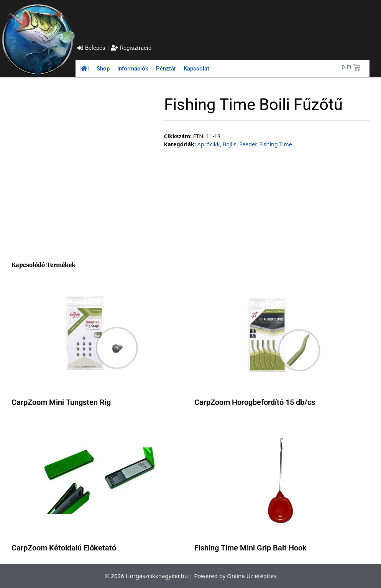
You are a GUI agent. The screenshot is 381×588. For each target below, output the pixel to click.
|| (84, 69)
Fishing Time (275, 144)
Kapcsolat (196, 69)
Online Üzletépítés (252, 576)
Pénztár (166, 69)
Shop (103, 69)
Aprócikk (209, 144)
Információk (133, 69)
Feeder (248, 144)
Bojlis (230, 144)
